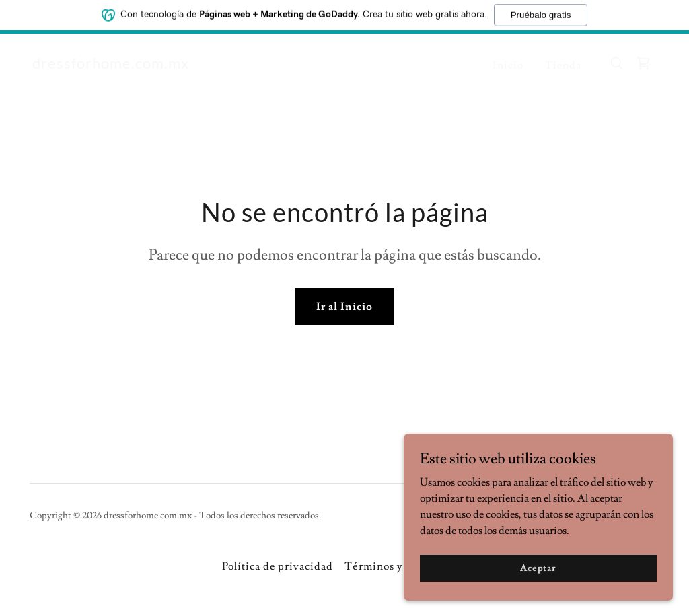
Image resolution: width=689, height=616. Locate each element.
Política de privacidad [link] (278, 566)
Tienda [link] (563, 65)
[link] (111, 65)
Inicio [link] (508, 65)
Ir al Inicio (344, 307)
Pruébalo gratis (541, 12)
